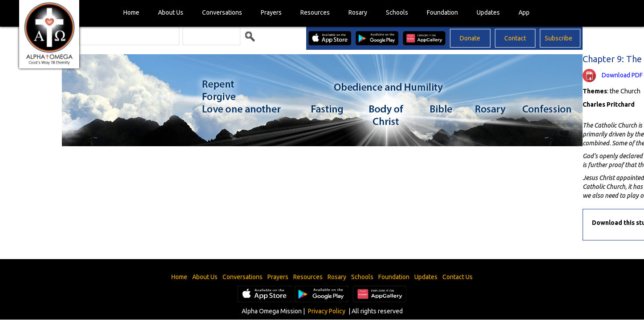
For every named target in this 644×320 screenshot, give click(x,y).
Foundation (442, 12)
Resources (315, 12)
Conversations (222, 12)
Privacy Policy (327, 311)
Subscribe (559, 38)
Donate (470, 38)
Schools (397, 12)
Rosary (358, 12)
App (524, 12)
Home (131, 12)
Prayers (271, 12)
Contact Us (458, 277)
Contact (515, 38)
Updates (488, 12)
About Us (171, 12)
